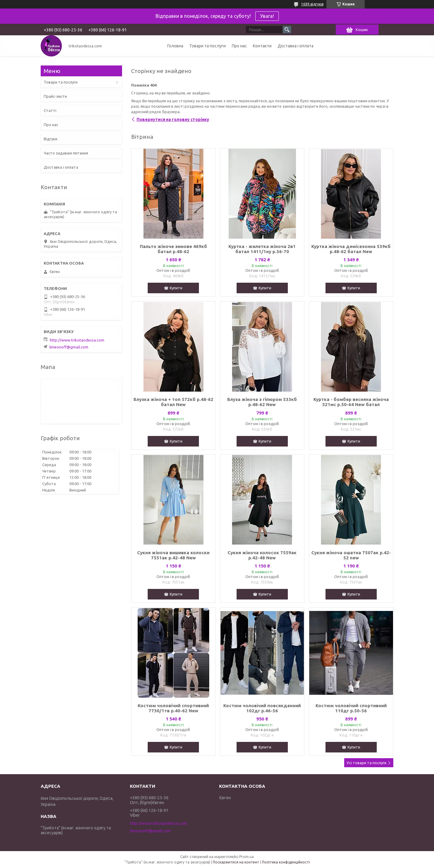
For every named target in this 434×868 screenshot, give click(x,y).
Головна (175, 46)
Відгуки (50, 139)
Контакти (262, 46)
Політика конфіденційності (286, 862)
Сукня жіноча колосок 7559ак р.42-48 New (262, 555)
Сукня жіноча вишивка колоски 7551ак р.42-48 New (173, 555)
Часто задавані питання (66, 153)
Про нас (239, 46)
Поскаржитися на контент (236, 862)
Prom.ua (247, 857)
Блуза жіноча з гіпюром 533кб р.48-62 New (262, 402)
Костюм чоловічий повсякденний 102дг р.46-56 (262, 708)
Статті (50, 110)
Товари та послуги (208, 46)
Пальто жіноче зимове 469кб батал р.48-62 (173, 249)
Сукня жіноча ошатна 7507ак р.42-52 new (351, 555)
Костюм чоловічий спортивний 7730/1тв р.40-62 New (173, 708)
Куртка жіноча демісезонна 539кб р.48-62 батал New (351, 249)
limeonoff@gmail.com (69, 347)
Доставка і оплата (296, 46)
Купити (176, 288)
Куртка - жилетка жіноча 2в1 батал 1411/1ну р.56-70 (262, 249)
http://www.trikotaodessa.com (77, 340)
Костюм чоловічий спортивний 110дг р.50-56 (351, 708)
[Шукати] (287, 30)
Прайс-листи (55, 96)
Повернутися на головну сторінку (173, 119)
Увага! (267, 16)
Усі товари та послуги (366, 763)
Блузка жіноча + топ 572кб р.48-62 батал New (173, 402)
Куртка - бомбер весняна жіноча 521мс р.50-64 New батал (351, 402)
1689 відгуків (312, 4)
